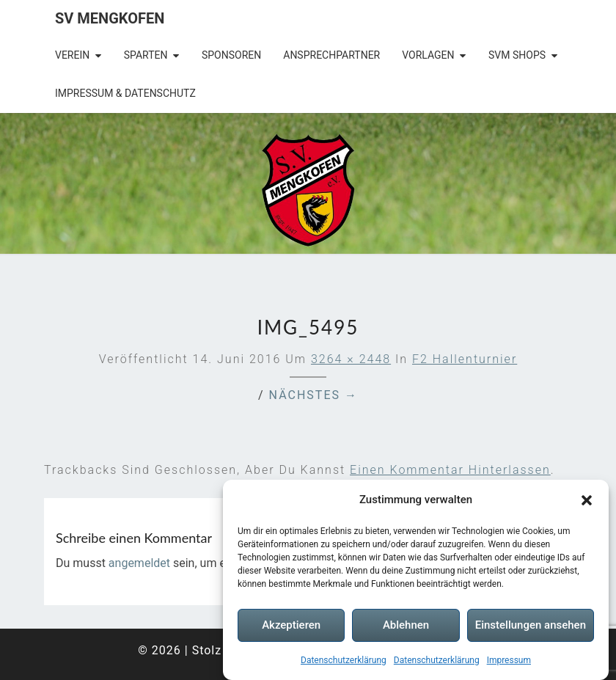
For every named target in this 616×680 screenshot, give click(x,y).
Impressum (509, 660)
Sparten (146, 55)
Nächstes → (313, 395)
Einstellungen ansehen (531, 625)
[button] (587, 500)
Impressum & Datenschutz (125, 93)
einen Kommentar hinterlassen (450, 470)
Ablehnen (406, 625)
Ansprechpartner (331, 55)
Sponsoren (231, 55)
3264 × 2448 (351, 359)
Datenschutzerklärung (344, 660)
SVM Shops (517, 55)
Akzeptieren (291, 625)
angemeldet (139, 563)
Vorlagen (428, 55)
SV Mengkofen (110, 18)
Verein (72, 55)
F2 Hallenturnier (465, 359)
